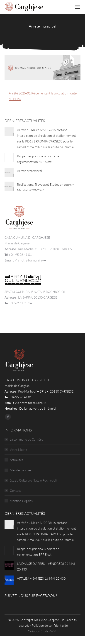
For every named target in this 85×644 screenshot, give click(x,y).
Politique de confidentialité (50, 625)
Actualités (16, 460)
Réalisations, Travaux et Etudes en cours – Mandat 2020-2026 (46, 187)
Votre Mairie (18, 450)
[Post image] (9, 132)
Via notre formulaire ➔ (30, 260)
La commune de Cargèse (26, 439)
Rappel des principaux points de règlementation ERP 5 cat (38, 159)
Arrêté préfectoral (29, 171)
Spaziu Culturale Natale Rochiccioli (33, 480)
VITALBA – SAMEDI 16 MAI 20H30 (41, 578)
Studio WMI (49, 631)
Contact (15, 491)
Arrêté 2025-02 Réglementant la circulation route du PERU (43, 96)
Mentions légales (21, 501)
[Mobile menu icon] (78, 7)
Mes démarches (21, 470)
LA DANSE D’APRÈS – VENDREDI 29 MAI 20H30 (46, 566)
